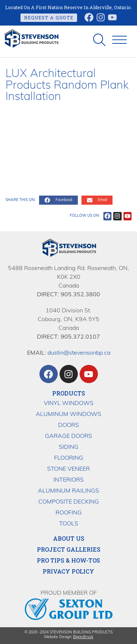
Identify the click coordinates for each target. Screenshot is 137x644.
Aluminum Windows (68, 414)
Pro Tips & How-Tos (68, 560)
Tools (69, 524)
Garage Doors (68, 436)
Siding (69, 447)
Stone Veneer (68, 469)
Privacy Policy (68, 571)
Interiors (68, 480)
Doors (68, 425)
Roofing (69, 513)
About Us (69, 539)
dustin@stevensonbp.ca (79, 353)
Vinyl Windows (69, 404)
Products (69, 393)
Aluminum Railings (68, 491)
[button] (119, 40)
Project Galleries (69, 549)
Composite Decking (69, 502)
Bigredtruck (83, 637)
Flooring (69, 458)
